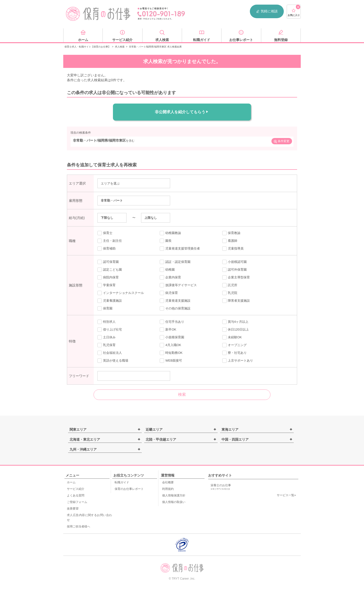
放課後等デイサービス (178, 285)
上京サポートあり (238, 361)
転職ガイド (122, 482)
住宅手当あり (172, 322)
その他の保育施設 (175, 308)
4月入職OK (170, 345)
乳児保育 (107, 345)
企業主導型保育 (236, 277)
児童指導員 (233, 249)
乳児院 (230, 293)
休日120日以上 (236, 330)
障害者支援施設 (236, 301)
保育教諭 (231, 233)
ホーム (71, 482)
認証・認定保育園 (175, 262)
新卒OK (168, 330)
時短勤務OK (171, 353)
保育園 (105, 308)
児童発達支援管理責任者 (180, 249)
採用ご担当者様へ (79, 526)
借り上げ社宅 (110, 330)
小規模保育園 (172, 337)
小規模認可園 (234, 262)
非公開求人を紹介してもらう (182, 112)
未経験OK (232, 337)
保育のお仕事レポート (129, 489)
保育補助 (107, 249)
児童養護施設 (110, 301)
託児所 (230, 285)
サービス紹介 (76, 489)
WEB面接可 (171, 361)
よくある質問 (76, 495)
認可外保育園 (234, 270)
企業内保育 (170, 277)
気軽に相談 (267, 11)
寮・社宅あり (234, 353)
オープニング (234, 345)
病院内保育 (108, 277)
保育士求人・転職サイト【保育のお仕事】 (87, 47)
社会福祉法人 (110, 353)
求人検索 (120, 47)
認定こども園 (110, 270)
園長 (166, 241)
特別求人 (107, 322)
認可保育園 (108, 262)
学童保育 (107, 285)
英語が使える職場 (113, 361)
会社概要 (168, 482)
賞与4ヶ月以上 (235, 322)
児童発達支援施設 (175, 301)
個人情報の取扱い (174, 502)
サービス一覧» (286, 495)
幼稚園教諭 (170, 233)
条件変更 (281, 142)
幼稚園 (167, 270)
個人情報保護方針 (174, 495)
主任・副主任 (110, 241)
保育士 (105, 233)
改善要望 (73, 509)
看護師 (230, 241)
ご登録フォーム (77, 502)
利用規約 (168, 489)
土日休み (107, 337)
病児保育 (169, 293)
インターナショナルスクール (121, 293)
